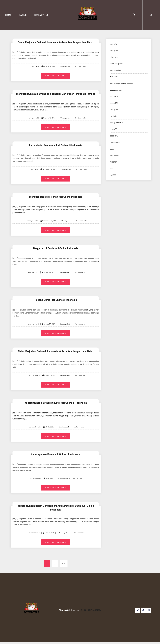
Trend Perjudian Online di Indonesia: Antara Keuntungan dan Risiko (56, 42)
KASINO (23, 15)
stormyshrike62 (33, 66)
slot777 (113, 175)
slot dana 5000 (116, 155)
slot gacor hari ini (117, 70)
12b (111, 169)
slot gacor (114, 50)
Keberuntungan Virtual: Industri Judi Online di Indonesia (56, 404)
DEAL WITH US (41, 15)
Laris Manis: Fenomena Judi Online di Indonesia (56, 146)
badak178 (114, 103)
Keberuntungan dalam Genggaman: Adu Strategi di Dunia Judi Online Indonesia (56, 510)
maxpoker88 (115, 142)
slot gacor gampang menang (121, 83)
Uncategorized (65, 66)
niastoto (114, 116)
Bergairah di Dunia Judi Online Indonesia (56, 249)
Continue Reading (56, 76)
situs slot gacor (116, 64)
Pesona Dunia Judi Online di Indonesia (56, 301)
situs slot (114, 57)
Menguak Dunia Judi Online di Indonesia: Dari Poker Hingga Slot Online (56, 94)
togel (112, 149)
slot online (114, 77)
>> (64, 565)
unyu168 (113, 129)
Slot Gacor (114, 96)
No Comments (81, 66)
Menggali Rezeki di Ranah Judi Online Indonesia (56, 197)
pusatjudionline (116, 90)
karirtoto (114, 44)
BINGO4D (114, 162)
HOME (8, 15)
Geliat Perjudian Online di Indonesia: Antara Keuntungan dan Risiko (56, 353)
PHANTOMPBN (91, 612)
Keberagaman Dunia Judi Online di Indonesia (56, 456)
